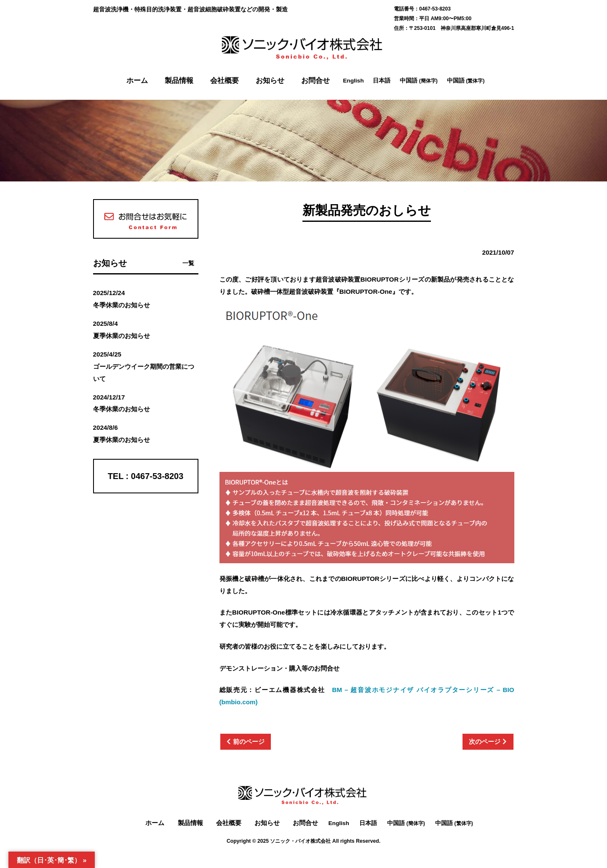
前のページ (249, 742)
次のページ (485, 742)
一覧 (188, 263)
